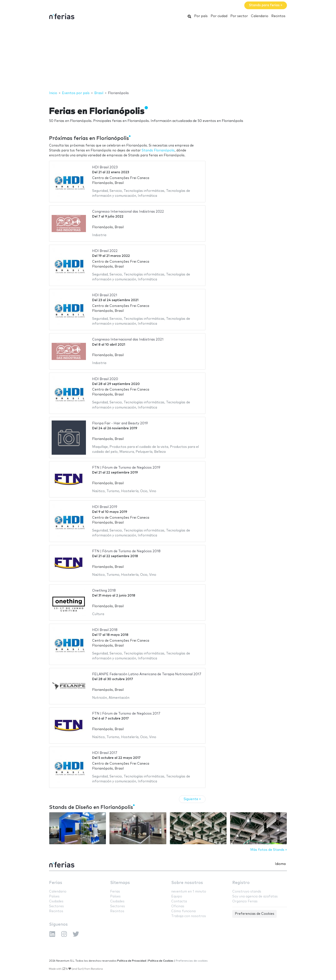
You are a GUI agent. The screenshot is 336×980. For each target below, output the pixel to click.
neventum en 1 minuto (189, 892)
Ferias (56, 883)
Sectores (56, 906)
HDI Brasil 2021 (105, 295)
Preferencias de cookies (192, 961)
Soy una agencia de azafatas (255, 896)
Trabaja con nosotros (189, 916)
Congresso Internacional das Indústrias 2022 (128, 212)
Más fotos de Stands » (269, 850)
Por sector (239, 16)
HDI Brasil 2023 (105, 167)
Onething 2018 (104, 591)
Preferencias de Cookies (255, 914)
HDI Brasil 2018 (105, 630)
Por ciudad (219, 16)
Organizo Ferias (245, 901)
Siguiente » (192, 799)
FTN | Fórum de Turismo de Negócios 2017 (126, 714)
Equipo (177, 896)
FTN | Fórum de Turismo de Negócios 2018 (126, 551)
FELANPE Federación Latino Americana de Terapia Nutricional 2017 (147, 674)
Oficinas (178, 906)
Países (54, 896)
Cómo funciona (183, 911)
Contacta (179, 901)
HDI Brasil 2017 (105, 753)
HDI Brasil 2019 (105, 507)
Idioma (280, 864)
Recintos (278, 16)
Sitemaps (120, 883)
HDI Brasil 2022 (105, 251)
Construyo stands (247, 892)
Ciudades (56, 901)
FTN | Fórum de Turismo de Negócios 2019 (126, 468)
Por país (201, 16)
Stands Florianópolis (158, 150)
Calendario (260, 16)
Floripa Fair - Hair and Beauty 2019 (120, 423)
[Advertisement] (168, 56)
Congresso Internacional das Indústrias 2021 (128, 340)
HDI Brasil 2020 (105, 379)
